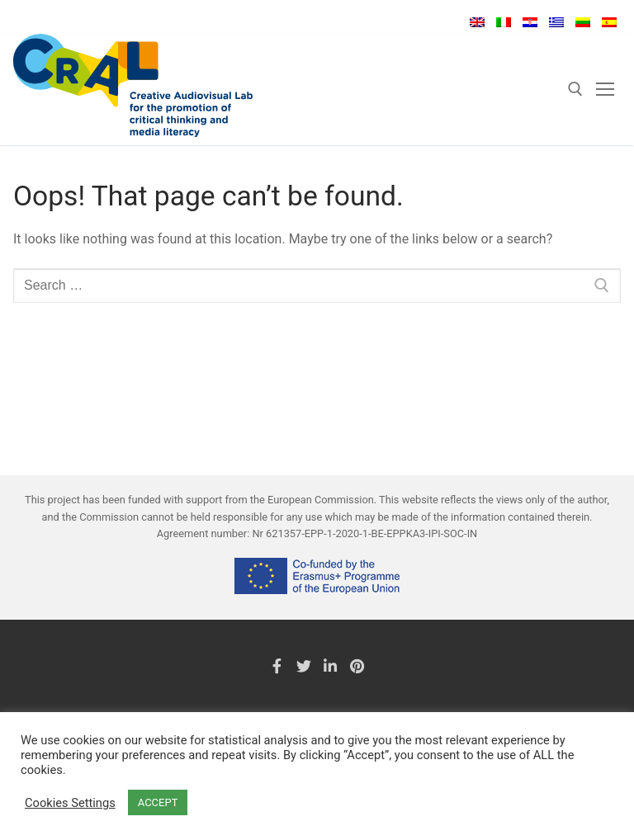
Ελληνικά (556, 22)
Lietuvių (583, 22)
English (477, 22)
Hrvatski (530, 22)
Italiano (504, 22)
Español (609, 22)
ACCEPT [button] (158, 802)
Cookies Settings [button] (70, 803)
